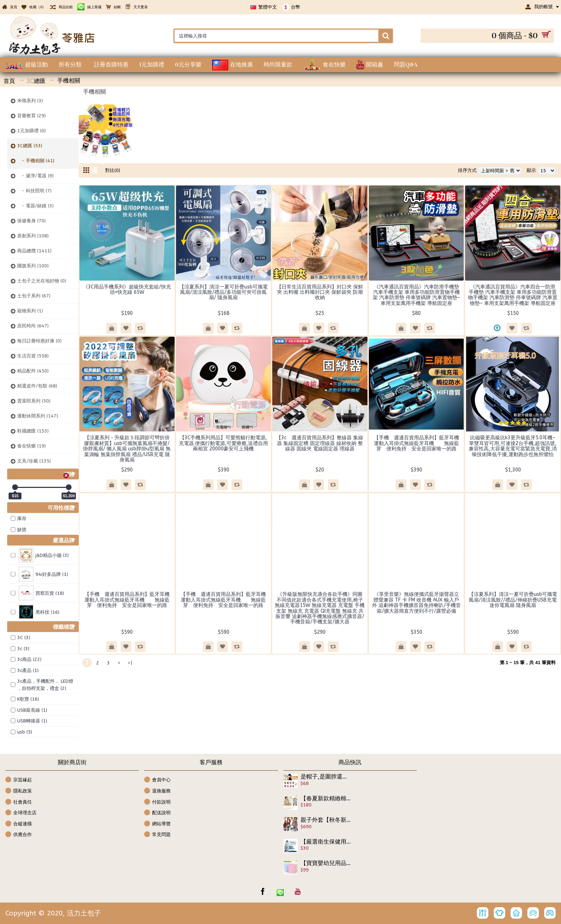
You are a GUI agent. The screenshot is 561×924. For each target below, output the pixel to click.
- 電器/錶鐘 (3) (35, 206)
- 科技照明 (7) (34, 191)
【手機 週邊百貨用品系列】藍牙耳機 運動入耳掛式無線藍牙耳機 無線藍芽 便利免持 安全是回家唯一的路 (419, 443)
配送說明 (157, 813)
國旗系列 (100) (33, 266)
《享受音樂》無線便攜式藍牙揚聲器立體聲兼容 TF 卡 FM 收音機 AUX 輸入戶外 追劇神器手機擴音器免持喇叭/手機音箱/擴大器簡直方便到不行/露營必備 (416, 602)
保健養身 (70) (31, 221)
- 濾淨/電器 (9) (35, 176)
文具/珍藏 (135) (34, 461)
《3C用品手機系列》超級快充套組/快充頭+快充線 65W (127, 290)
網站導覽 (157, 824)
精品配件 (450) (33, 371)
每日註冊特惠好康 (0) (39, 341)
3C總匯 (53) (30, 146)
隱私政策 (19, 791)
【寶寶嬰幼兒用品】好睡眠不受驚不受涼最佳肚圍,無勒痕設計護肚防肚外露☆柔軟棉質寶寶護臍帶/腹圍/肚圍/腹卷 (326, 863)
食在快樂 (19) (31, 446)
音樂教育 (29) (31, 116)
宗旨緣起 (19, 780)
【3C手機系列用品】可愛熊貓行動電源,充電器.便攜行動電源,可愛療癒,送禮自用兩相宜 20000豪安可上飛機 (223, 443)
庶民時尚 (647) (33, 326)
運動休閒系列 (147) (38, 416)
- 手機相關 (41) (36, 161)
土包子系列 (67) (34, 296)
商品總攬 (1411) (34, 251)
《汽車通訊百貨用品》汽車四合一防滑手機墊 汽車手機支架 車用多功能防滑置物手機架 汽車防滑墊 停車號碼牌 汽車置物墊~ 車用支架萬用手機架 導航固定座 (513, 295)
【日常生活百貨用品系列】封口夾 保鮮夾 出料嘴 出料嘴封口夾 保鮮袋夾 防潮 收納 (322, 292)
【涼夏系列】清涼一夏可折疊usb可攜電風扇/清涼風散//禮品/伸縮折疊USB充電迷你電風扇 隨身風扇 (513, 600)
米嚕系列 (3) (30, 101)
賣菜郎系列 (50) (34, 401)
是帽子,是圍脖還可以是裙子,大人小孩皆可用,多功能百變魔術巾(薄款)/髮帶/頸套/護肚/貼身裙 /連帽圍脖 (326, 777)
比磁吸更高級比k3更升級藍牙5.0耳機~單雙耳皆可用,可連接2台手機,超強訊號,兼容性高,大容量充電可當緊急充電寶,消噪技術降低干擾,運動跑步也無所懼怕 (513, 446)
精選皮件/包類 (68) (37, 386)
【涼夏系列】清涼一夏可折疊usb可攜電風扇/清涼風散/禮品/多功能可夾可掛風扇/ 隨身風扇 (223, 292)
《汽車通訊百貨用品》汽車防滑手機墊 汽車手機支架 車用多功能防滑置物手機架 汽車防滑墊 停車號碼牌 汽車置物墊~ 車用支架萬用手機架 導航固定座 (416, 295)
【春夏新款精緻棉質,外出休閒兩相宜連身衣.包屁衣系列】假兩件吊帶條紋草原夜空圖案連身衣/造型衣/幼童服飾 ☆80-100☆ (326, 799)
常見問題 (157, 835)
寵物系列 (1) (30, 311)
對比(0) (113, 170)
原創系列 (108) (33, 236)
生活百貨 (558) (33, 356)
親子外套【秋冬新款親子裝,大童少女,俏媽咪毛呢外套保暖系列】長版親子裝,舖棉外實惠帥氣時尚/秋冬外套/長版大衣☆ (326, 820)
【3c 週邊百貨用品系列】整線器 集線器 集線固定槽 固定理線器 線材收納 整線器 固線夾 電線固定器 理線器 (320, 443)
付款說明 (157, 802)
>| (130, 663)
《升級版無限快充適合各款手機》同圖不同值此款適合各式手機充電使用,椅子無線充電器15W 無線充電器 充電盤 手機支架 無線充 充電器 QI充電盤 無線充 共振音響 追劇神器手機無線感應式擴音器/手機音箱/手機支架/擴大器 (320, 608)
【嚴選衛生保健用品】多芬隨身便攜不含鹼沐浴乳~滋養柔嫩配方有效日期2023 (326, 842)
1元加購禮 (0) (31, 131)
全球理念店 (21, 813)
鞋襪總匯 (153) (33, 431)
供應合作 (19, 835)
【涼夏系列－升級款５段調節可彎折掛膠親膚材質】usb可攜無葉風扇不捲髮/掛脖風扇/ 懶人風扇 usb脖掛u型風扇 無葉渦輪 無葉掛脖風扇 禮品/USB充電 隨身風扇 (127, 449)
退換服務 (157, 791)
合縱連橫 (19, 824)
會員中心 (157, 780)
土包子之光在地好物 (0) (42, 281)
